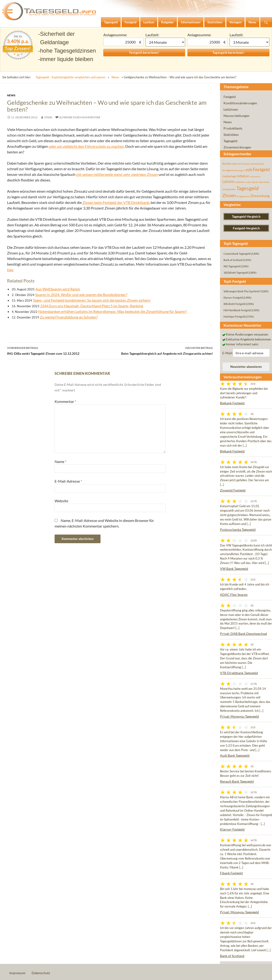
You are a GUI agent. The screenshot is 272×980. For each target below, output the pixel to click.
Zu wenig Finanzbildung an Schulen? (69, 317)
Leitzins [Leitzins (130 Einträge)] (228, 181)
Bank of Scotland (232, 956)
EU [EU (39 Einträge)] (244, 170)
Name (60, 461)
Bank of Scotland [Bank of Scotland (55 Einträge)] (241, 164)
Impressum (17, 973)
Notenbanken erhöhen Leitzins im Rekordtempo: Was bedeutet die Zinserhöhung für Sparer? (112, 311)
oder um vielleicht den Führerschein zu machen (86, 146)
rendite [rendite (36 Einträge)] (248, 182)
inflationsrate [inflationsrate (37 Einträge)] (255, 177)
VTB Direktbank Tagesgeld (239, 673)
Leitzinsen (231, 109)
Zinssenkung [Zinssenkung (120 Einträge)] (260, 196)
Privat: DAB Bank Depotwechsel (244, 634)
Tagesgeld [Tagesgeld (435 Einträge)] (248, 188)
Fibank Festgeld (231, 873)
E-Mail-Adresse (68, 481)
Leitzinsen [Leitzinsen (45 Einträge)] (240, 182)
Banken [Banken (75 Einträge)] (227, 164)
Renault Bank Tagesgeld (237, 781)
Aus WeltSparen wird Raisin (58, 289)
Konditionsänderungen (240, 103)
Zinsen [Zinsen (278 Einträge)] (229, 195)
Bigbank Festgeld (232, 403)
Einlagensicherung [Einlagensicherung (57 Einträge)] (232, 170)
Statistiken (231, 135)
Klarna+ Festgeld (232, 829)
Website (61, 501)
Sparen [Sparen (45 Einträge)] (255, 182)
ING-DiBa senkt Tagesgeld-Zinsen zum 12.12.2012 (59, 350)
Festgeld (230, 97)
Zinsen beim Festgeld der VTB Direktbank (116, 202)
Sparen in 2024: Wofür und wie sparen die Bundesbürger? (81, 295)
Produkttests (233, 128)
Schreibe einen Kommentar (80, 117)
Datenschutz (41, 973)
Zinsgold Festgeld (233, 490)
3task (48, 117)
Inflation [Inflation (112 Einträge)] (243, 176)
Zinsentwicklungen (237, 147)
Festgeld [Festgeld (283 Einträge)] (261, 169)
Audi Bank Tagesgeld (235, 755)
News (115, 77)
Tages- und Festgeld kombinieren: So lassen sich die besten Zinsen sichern (92, 300)
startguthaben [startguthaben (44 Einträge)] (229, 189)
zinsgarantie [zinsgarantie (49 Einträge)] (243, 196)
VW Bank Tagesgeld (234, 569)
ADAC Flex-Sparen (234, 595)
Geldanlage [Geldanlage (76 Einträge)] (229, 176)
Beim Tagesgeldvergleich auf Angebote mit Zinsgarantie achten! (162, 350)
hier (10, 270)
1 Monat (165, 42)
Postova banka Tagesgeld (238, 530)
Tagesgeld (230, 141)
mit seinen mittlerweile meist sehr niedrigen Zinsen (117, 174)
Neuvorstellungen (237, 116)
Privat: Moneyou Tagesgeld (239, 716)
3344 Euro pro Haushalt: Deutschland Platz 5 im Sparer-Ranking (92, 306)
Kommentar (65, 401)
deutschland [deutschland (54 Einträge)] (257, 164)
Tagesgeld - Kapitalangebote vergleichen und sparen (71, 77)
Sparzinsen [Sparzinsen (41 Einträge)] (264, 182)
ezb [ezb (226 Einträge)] (249, 170)
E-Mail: (228, 353)
